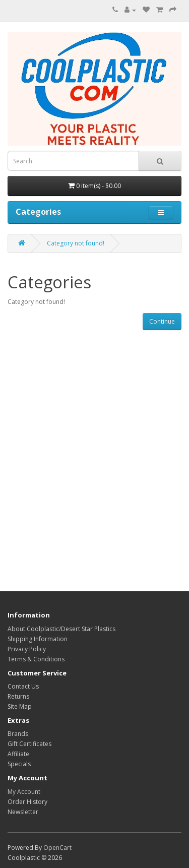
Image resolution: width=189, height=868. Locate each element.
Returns (18, 696)
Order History (27, 802)
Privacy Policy (27, 649)
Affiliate (18, 754)
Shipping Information (38, 639)
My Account (24, 792)
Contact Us (23, 686)
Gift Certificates (29, 744)
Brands (18, 734)
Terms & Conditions (36, 659)
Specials (19, 764)
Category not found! (76, 243)
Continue (162, 321)
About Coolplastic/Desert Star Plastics (61, 629)
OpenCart (57, 848)
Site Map (20, 706)
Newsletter (23, 812)
